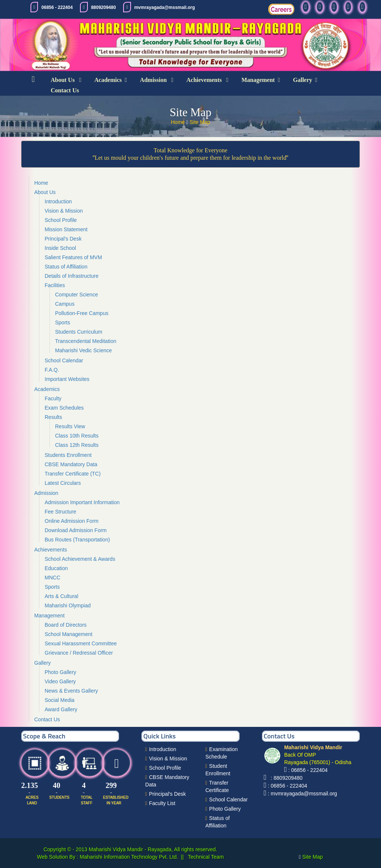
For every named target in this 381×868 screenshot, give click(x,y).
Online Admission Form (72, 521)
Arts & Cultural (61, 596)
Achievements (205, 80)
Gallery (303, 80)
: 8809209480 (285, 778)
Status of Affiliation (66, 267)
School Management (68, 634)
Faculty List (162, 803)
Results (53, 417)
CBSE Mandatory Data (71, 464)
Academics (108, 80)
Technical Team (205, 857)
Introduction (58, 201)
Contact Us (65, 90)
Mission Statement (66, 229)
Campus (65, 304)
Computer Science (76, 295)
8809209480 (104, 7)
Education (56, 568)
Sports (63, 322)
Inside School (60, 248)
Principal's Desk (63, 239)
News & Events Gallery (71, 691)
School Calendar (64, 360)
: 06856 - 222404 (308, 770)
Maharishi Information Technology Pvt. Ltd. (128, 857)
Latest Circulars (63, 483)
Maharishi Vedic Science (84, 350)
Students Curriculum (79, 332)
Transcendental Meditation (86, 341)
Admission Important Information (82, 502)
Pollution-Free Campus (82, 313)
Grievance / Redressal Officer (79, 653)
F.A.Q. (52, 370)
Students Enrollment (68, 455)
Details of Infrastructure (72, 276)
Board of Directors (66, 625)
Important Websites (67, 379)
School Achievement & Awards (80, 559)
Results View (70, 426)
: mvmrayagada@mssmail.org (302, 794)
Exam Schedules (64, 408)
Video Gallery (60, 681)
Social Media (60, 700)
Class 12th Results (77, 445)
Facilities (55, 285)
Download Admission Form (76, 530)
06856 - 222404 (57, 7)
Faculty (53, 398)
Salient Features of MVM (73, 257)
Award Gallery (61, 709)
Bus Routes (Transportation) (77, 540)
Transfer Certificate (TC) (73, 474)
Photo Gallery (60, 672)
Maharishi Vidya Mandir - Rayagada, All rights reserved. (153, 849)
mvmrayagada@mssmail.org (165, 7)
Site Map (200, 122)
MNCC (52, 578)
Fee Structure (60, 512)
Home (178, 122)
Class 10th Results (77, 436)
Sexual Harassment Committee (81, 643)
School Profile (61, 220)
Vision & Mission (64, 211)
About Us (63, 80)
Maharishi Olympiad (68, 605)
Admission (154, 80)
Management (258, 80)
